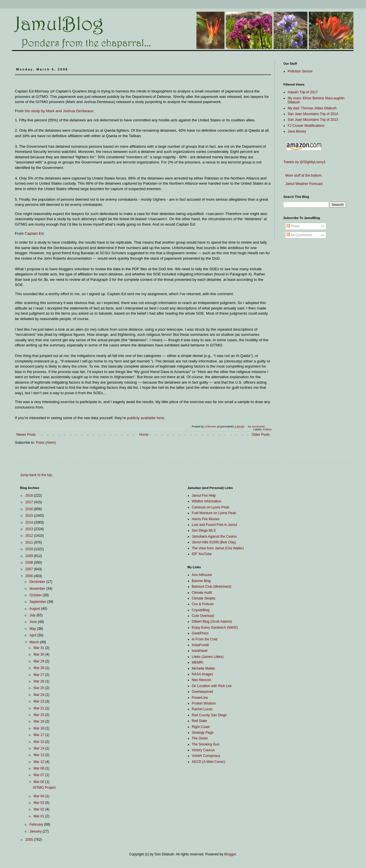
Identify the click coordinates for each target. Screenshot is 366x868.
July (33, 615)
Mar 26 (39, 681)
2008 (30, 563)
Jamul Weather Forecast (303, 184)
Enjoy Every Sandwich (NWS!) (215, 628)
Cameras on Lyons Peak (211, 507)
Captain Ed (34, 233)
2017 (30, 502)
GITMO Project (44, 788)
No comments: (257, 426)
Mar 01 (39, 816)
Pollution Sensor (300, 71)
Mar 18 (39, 728)
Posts (293, 226)
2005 (30, 840)
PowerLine (200, 698)
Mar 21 (39, 708)
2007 (30, 569)
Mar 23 (39, 701)
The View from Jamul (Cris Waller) (218, 548)
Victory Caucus (203, 750)
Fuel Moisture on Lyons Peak (214, 513)
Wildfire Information (207, 501)
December (38, 582)
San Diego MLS (204, 530)
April (33, 635)
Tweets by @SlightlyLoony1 (305, 162)
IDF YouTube (202, 554)
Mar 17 (39, 735)
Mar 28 (39, 668)
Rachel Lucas (202, 709)
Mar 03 (39, 803)
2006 (30, 576)
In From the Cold (205, 639)
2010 (30, 549)
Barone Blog (201, 581)
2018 (30, 496)
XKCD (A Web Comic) (209, 762)
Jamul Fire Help (204, 496)
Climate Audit (202, 593)
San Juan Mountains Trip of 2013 (313, 120)
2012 (30, 536)
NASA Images (203, 674)
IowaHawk (200, 651)
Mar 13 (39, 755)
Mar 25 (39, 688)
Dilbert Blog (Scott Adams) (212, 622)
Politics (267, 429)
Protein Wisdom (204, 703)
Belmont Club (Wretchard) (212, 587)
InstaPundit (200, 645)
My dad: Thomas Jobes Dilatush (312, 108)
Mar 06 (39, 782)
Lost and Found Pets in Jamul (215, 525)
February (37, 824)
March (35, 642)
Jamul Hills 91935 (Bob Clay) (214, 542)
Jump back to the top (36, 475)
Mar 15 (39, 742)
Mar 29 (39, 661)
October (36, 595)
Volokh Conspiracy (206, 756)
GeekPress (200, 633)
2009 (30, 556)
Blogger (230, 854)
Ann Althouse (202, 575)
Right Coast (201, 727)
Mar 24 (39, 695)
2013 (30, 529)
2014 (30, 522)
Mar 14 (39, 748)
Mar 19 (39, 721)
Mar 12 (39, 762)
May (33, 629)
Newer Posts (26, 435)
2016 (30, 509)
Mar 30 (39, 654)
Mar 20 (39, 715)
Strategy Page (203, 733)
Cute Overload (203, 616)
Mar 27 (39, 675)
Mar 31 (39, 648)
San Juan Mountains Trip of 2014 (313, 114)
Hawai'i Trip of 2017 (303, 92)
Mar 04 (39, 796)
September (38, 602)
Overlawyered (202, 692)
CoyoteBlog (201, 610)
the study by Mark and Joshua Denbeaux (59, 111)
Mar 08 (39, 768)
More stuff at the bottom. (303, 175)
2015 (30, 516)
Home (144, 435)
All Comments (299, 235)
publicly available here (146, 418)
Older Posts (261, 435)
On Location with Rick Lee (212, 686)
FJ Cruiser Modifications (306, 126)
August (35, 609)
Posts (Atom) (46, 443)
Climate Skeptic (204, 598)
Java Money (297, 131)
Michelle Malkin (204, 668)
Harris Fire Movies (206, 519)
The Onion (200, 738)
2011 (30, 542)
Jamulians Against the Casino (214, 536)
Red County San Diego (209, 715)
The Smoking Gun (206, 744)
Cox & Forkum (203, 604)
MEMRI (198, 662)
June (34, 622)
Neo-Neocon (201, 680)
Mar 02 (39, 809)
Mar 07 (39, 775)
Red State (199, 721)
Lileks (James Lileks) (208, 657)
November (38, 589)
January (36, 831)
